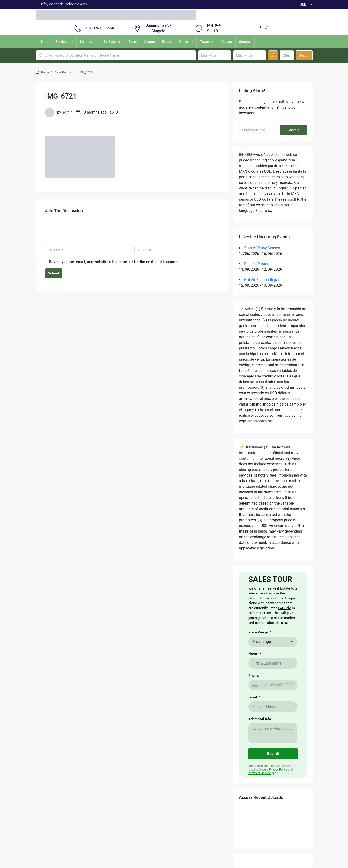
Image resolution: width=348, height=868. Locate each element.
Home (44, 42)
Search (304, 55)
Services (62, 42)
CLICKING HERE (76, 721)
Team (133, 42)
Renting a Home (118, 721)
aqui (84, 740)
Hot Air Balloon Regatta (263, 280)
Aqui (68, 715)
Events (167, 42)
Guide (184, 42)
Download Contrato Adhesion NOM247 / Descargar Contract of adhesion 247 (174, 843)
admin (67, 112)
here (51, 730)
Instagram (186, 780)
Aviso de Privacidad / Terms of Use (174, 820)
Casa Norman (64, 72)
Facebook (162, 780)
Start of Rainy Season (262, 248)
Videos (227, 42)
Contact (245, 42)
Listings (86, 42)
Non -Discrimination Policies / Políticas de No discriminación (174, 848)
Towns (205, 42)
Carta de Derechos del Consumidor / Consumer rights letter (174, 837)
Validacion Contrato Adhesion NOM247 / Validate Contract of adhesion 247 (174, 832)
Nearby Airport (117, 728)
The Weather (149, 721)
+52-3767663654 (100, 28)
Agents (149, 42)
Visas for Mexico (152, 728)
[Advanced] (273, 55)
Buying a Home (117, 713)
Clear (287, 55)
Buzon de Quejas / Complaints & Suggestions (174, 826)
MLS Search (113, 42)
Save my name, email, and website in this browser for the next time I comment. (115, 262)
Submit (54, 273)
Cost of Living (150, 713)
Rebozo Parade (257, 264)
